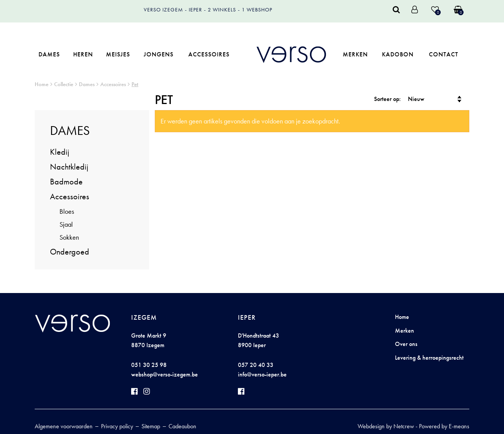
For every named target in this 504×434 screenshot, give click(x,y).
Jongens (159, 54)
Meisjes (118, 54)
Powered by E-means (444, 426)
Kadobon (398, 54)
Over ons (406, 344)
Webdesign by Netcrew (386, 426)
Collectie (64, 84)
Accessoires (209, 54)
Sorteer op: (387, 99)
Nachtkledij (69, 167)
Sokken (69, 237)
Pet (135, 84)
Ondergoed (70, 252)
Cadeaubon (182, 426)
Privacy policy (117, 426)
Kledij (60, 152)
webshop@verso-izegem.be (165, 374)
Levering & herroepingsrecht (429, 358)
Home (42, 84)
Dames (49, 54)
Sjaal (66, 224)
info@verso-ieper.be (262, 374)
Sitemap (151, 426)
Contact (444, 54)
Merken (355, 54)
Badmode (66, 182)
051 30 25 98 (149, 365)
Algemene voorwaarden (64, 426)
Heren (83, 54)
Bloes (67, 211)
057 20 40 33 (256, 365)
